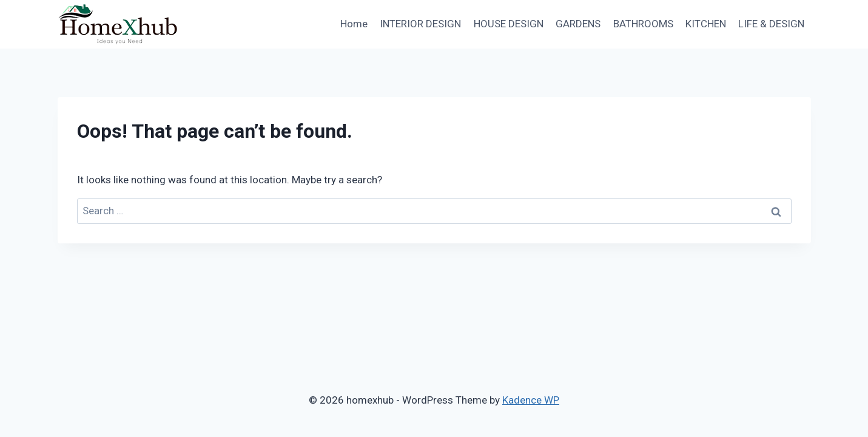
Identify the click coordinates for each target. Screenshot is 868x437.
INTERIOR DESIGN (420, 24)
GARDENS (578, 24)
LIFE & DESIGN (771, 24)
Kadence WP (531, 400)
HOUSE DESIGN (509, 24)
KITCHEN (706, 24)
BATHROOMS (643, 24)
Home (354, 24)
